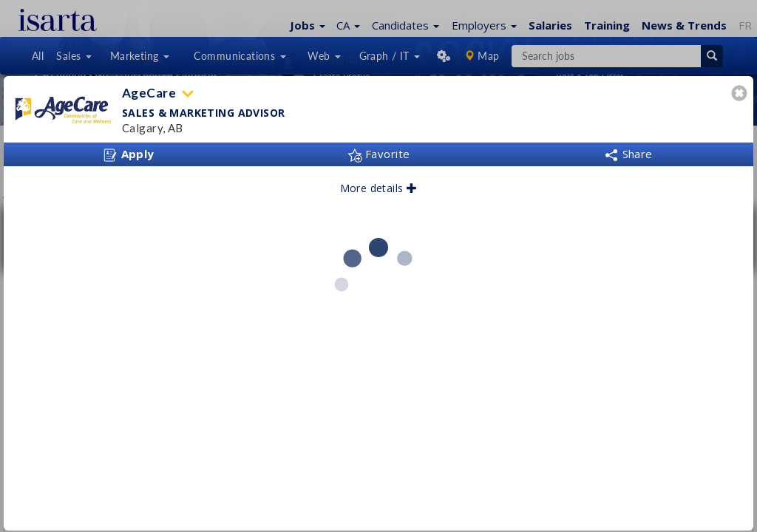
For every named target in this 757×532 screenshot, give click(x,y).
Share (628, 154)
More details (379, 188)
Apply (129, 154)
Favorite (379, 154)
